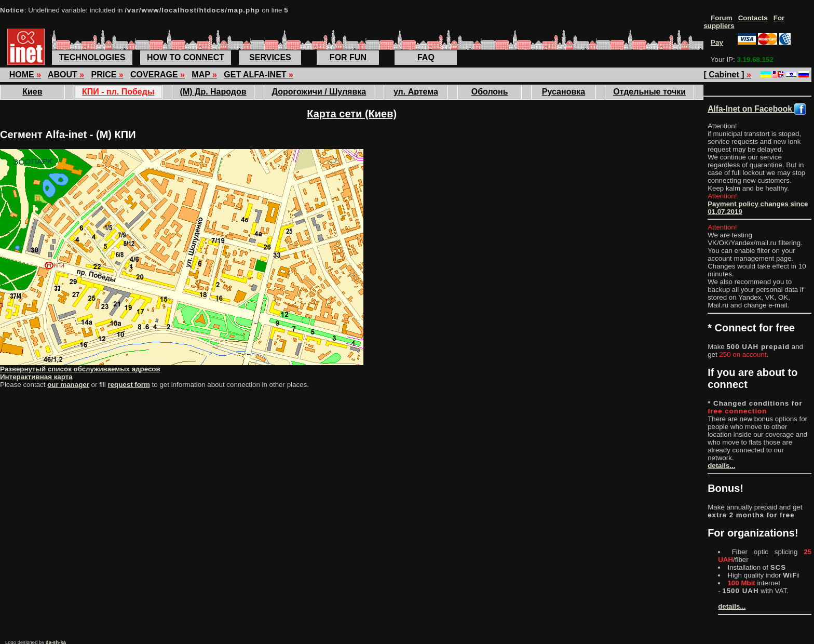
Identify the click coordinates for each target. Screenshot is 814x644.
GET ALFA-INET (259, 75)
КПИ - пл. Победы (118, 92)
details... (721, 466)
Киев (32, 92)
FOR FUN (348, 57)
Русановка (564, 92)
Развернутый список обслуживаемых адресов (80, 369)
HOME (25, 75)
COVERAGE (158, 75)
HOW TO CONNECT (186, 57)
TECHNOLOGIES (92, 57)
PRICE (107, 75)
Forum (721, 18)
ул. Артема (416, 92)
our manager (68, 385)
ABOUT (66, 75)
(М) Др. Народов (213, 92)
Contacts (753, 18)
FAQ (426, 57)
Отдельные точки (649, 92)
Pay (717, 42)
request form (128, 385)
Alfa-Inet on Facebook (757, 109)
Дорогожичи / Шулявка (319, 92)
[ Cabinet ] (727, 75)
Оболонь (490, 92)
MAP (204, 75)
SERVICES (270, 57)
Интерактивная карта (36, 377)
